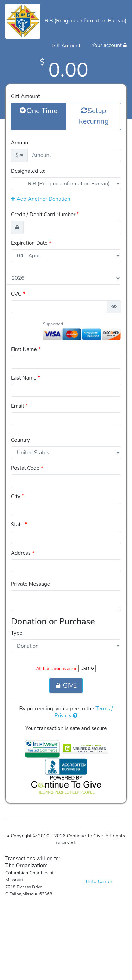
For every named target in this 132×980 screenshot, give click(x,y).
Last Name (26, 378)
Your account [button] (109, 45)
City (17, 496)
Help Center (99, 882)
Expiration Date (31, 243)
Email (19, 406)
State (19, 525)
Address (23, 553)
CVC (18, 294)
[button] (114, 307)
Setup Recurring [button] (93, 116)
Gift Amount (25, 96)
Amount (20, 143)
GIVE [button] (66, 685)
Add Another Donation (41, 199)
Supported (53, 324)
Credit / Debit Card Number (45, 215)
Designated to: (28, 171)
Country (20, 440)
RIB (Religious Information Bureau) (86, 21)
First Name (26, 349)
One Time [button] (39, 111)
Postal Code (27, 468)
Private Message (30, 584)
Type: (17, 633)
